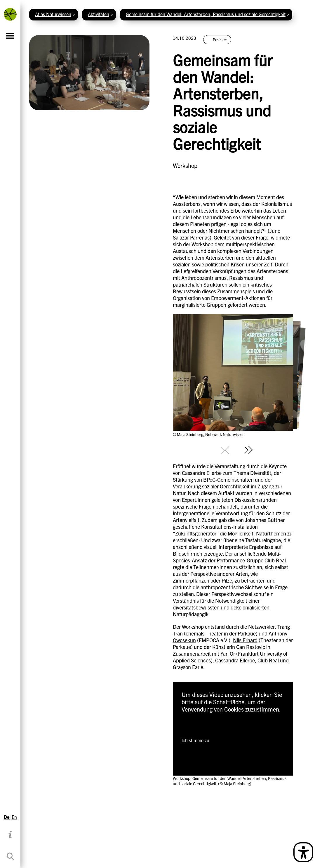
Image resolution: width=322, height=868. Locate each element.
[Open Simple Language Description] (303, 852)
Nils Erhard (245, 640)
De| (7, 817)
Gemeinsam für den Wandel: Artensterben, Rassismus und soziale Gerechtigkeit (206, 14)
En (14, 817)
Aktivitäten (99, 14)
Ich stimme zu (195, 740)
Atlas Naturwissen (53, 14)
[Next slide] (249, 450)
